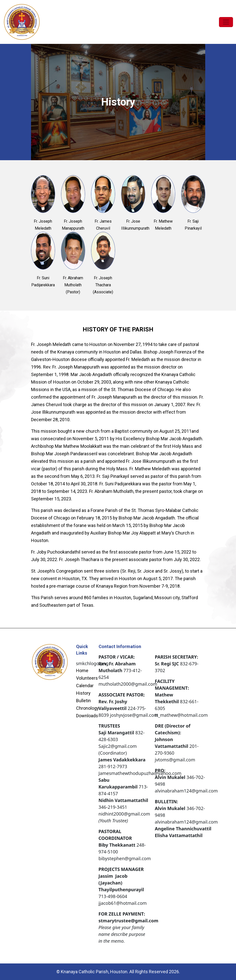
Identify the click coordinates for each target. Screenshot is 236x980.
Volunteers (87, 678)
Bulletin (83, 701)
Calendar (85, 686)
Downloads (87, 716)
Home (82, 671)
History (83, 693)
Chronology (87, 708)
